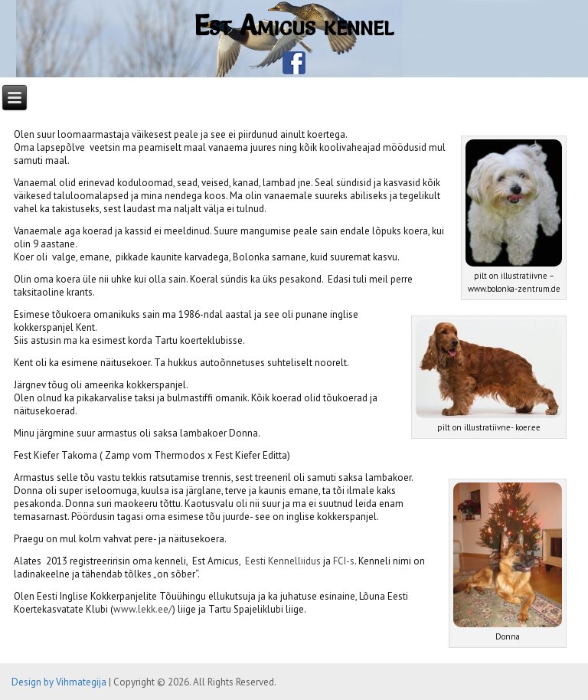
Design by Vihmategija (59, 682)
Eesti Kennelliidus (283, 561)
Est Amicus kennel (294, 25)
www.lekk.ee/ (143, 609)
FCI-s (344, 561)
